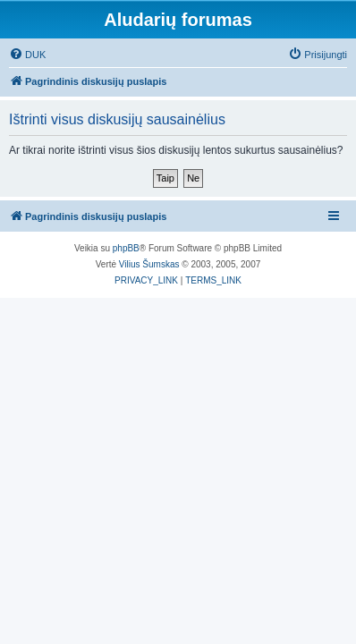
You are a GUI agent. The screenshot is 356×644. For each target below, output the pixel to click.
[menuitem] (27, 55)
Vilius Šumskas (149, 264)
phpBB (126, 248)
